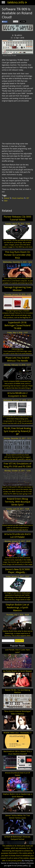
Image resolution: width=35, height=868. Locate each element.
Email (16, 21)
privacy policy (16, 860)
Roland (7, 198)
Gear (6, 201)
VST (28, 198)
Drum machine (18, 198)
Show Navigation (3, 3)
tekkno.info (16, 2)
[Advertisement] (17, 59)
